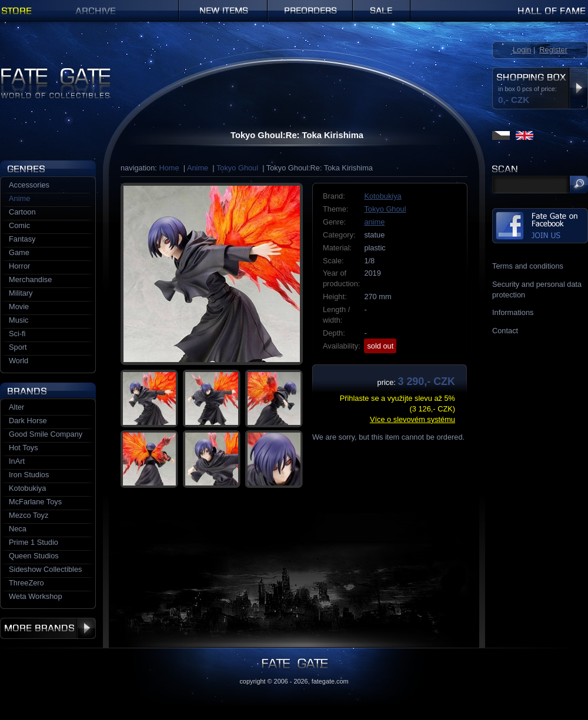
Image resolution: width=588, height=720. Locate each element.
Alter (16, 407)
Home (169, 168)
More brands (48, 628)
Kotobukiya (382, 196)
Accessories (29, 185)
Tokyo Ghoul (237, 168)
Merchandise (30, 279)
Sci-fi (17, 334)
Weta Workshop (36, 596)
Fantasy (22, 239)
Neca (18, 529)
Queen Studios (34, 556)
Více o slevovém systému (412, 419)
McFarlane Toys (35, 502)
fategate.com (330, 681)
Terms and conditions (528, 266)
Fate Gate (17, 72)
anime (374, 222)
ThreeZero (26, 583)
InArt (17, 461)
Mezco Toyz (29, 515)
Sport (18, 347)
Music (19, 320)
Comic (19, 225)
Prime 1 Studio (34, 542)
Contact (505, 331)
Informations (513, 312)
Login (522, 50)
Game (19, 252)
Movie (19, 307)
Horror (19, 266)
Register (553, 50)
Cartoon (22, 212)
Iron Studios (29, 475)
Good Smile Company (46, 434)
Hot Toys (24, 448)
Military (21, 293)
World (19, 361)
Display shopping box (578, 88)
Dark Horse (28, 421)
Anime (198, 168)
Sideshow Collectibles (45, 569)
